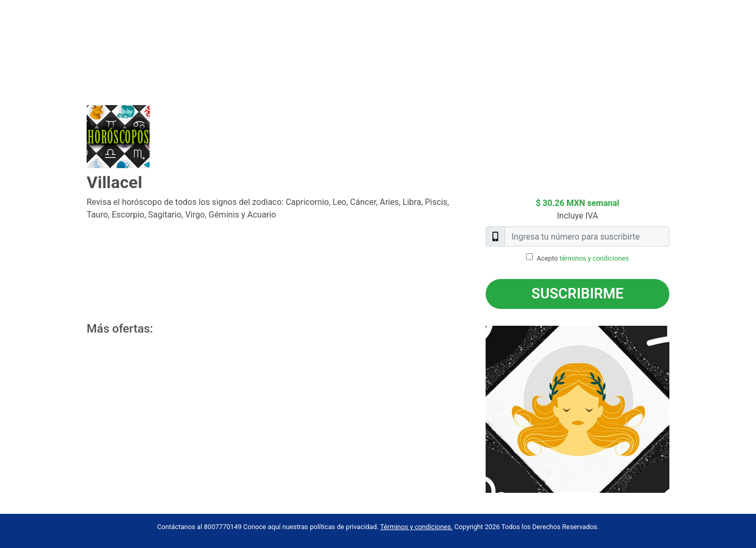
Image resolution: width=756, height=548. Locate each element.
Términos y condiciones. (416, 527)
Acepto (583, 258)
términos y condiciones (594, 258)
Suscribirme (577, 294)
